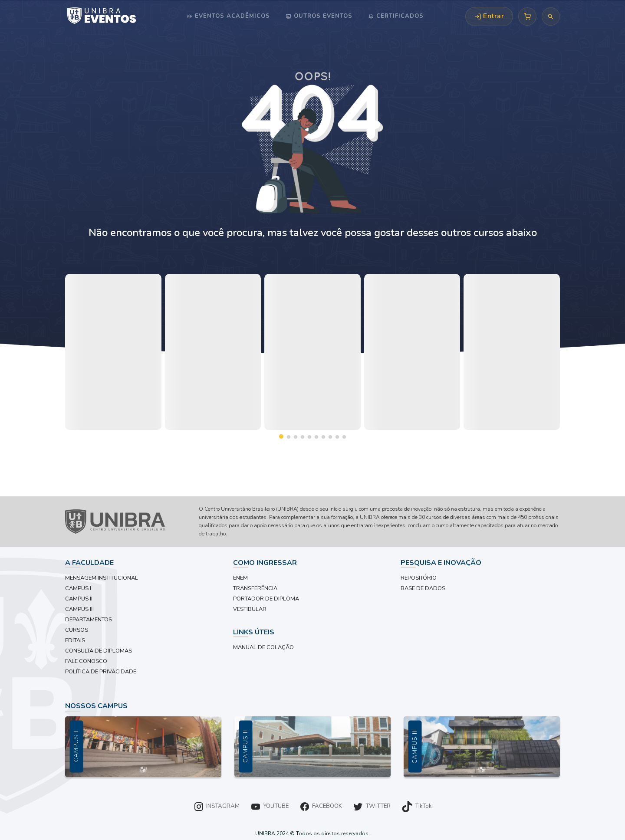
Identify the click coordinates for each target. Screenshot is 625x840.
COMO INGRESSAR (265, 563)
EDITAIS (75, 640)
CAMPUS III (79, 609)
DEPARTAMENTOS (89, 620)
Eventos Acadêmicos (231, 16)
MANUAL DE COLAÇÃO (263, 647)
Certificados (399, 16)
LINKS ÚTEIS (254, 632)
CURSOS (77, 630)
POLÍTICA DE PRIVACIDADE (101, 672)
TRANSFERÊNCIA (255, 588)
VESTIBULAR (250, 609)
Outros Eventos (322, 16)
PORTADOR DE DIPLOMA (266, 599)
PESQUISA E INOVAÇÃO (441, 563)
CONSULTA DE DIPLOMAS (99, 651)
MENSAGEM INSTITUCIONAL (102, 578)
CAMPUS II (79, 599)
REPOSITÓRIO (419, 578)
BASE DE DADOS (423, 588)
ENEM (240, 578)
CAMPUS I (78, 588)
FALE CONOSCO (86, 661)
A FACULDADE (89, 563)
